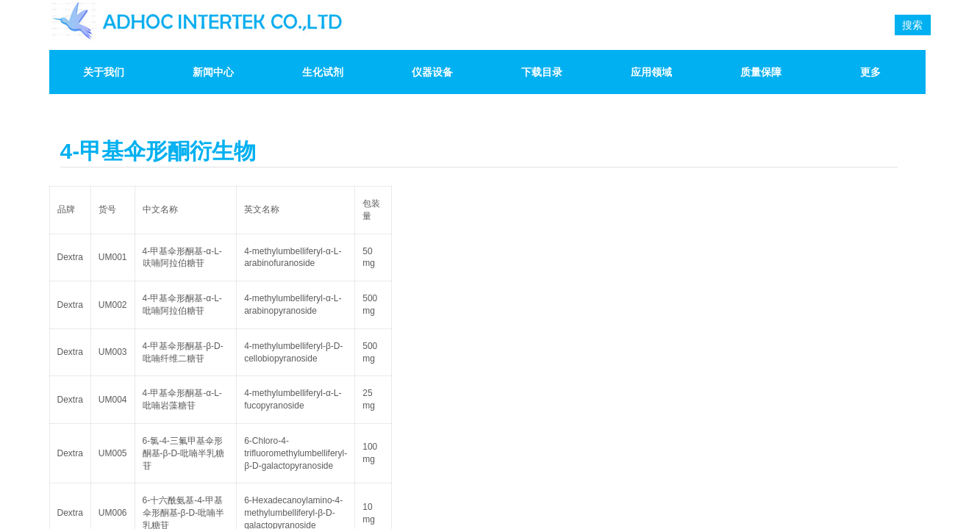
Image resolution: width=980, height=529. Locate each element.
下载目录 (542, 72)
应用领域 (651, 72)
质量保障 (761, 72)
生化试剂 (323, 72)
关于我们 (104, 72)
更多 (870, 72)
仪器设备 (432, 72)
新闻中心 (213, 72)
